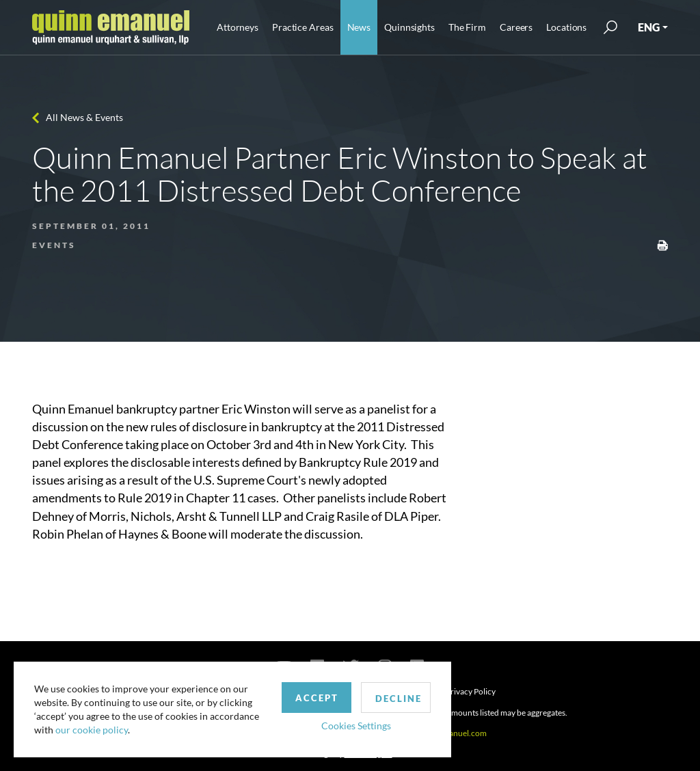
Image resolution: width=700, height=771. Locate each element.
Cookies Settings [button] (356, 726)
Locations (566, 27)
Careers (516, 27)
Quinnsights (409, 27)
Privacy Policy (471, 691)
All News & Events (84, 117)
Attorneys (238, 27)
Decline (399, 699)
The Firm (467, 27)
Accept (317, 698)
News (359, 27)
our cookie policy (92, 730)
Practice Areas (302, 27)
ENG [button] (649, 27)
